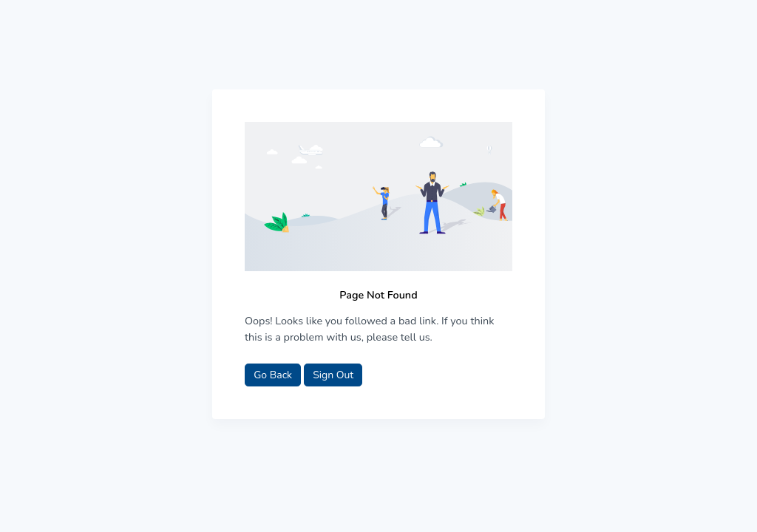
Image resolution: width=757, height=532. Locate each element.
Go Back (273, 375)
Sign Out (333, 375)
